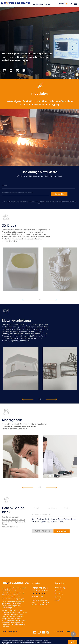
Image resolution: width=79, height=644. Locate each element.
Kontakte (36, 583)
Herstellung (59, 594)
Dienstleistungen (61, 588)
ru (60, 4)
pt (71, 4)
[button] (28, 300)
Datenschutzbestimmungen (62, 631)
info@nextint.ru (39, 593)
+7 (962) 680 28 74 (40, 591)
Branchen (58, 591)
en (63, 4)
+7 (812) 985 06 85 (41, 4)
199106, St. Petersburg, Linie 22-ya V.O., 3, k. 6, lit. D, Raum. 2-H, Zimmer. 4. (41, 602)
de (66, 4)
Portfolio (58, 600)
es (69, 4)
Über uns (58, 597)
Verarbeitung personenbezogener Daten (57, 202)
